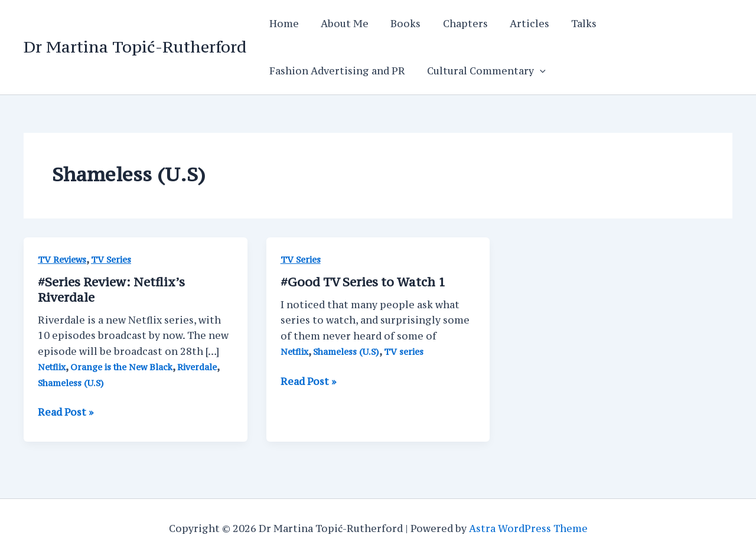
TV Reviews (62, 260)
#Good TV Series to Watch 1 (363, 282)
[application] (535, 71)
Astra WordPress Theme (528, 528)
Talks (567, 24)
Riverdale (197, 367)
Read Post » (66, 412)
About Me (340, 24)
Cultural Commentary (482, 71)
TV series (404, 352)
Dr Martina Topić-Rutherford (135, 47)
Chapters (454, 24)
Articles (515, 24)
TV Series (111, 260)
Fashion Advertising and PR (335, 71)
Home (282, 24)
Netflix (52, 367)
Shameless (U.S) (71, 383)
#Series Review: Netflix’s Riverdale (111, 290)
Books (398, 24)
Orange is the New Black (121, 367)
